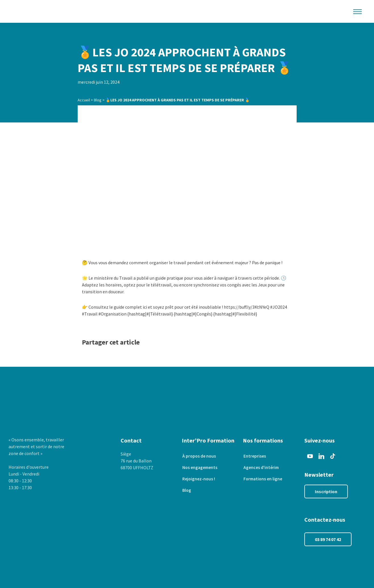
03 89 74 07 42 (328, 539)
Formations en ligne (263, 479)
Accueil (84, 100)
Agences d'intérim (261, 468)
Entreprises (254, 456)
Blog (98, 100)
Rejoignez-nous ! (198, 479)
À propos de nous (199, 456)
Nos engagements (200, 468)
